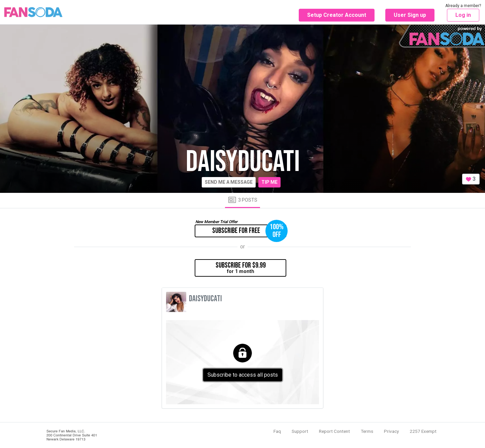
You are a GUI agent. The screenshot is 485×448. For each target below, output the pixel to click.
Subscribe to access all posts (243, 375)
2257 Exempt (423, 431)
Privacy (391, 431)
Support (300, 431)
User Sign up (410, 15)
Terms (367, 431)
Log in (463, 15)
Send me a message (229, 182)
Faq (277, 431)
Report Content (334, 431)
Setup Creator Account (337, 15)
